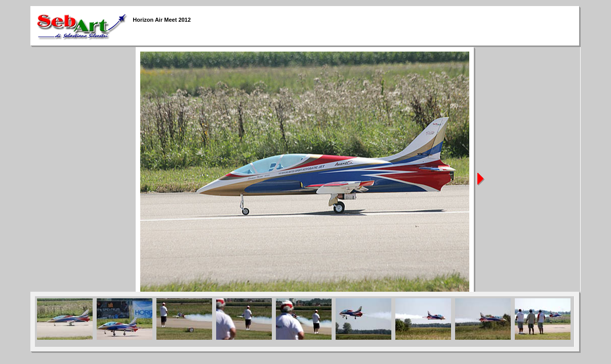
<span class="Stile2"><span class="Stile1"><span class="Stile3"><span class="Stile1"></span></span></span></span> (304, 322)
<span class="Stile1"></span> (305, 169)
